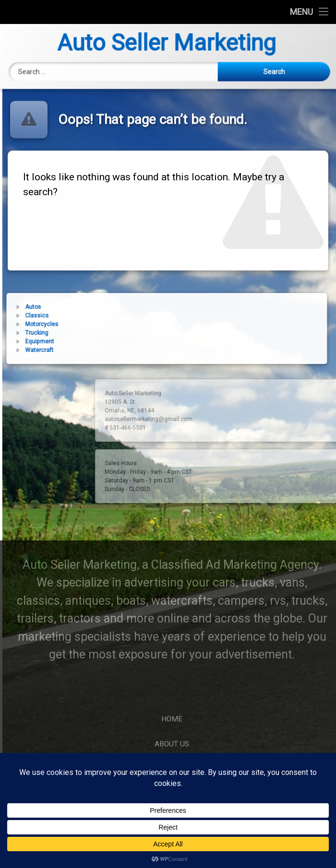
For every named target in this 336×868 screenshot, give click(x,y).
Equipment (30, 341)
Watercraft (30, 350)
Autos (23, 307)
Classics (27, 316)
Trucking (27, 333)
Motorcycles (32, 324)
